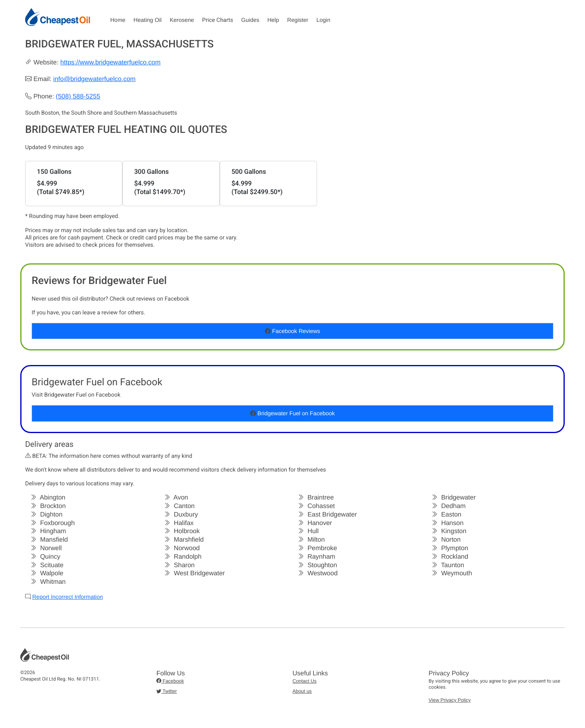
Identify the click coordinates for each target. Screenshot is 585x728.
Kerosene (182, 20)
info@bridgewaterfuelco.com (94, 79)
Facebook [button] (170, 681)
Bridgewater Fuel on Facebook (292, 413)
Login (323, 20)
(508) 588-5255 (78, 97)
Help (273, 20)
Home (118, 20)
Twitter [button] (167, 691)
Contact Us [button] (305, 681)
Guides (250, 20)
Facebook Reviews (292, 331)
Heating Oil (147, 20)
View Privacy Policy (450, 700)
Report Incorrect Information (67, 597)
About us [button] (302, 691)
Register (298, 20)
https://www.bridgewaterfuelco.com (110, 63)
